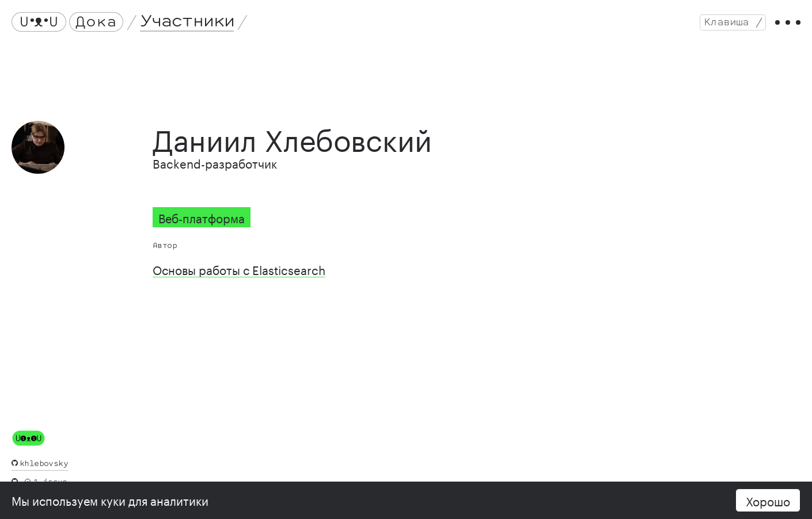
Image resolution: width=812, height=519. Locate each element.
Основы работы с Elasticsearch (239, 269)
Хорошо (768, 500)
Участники (187, 22)
